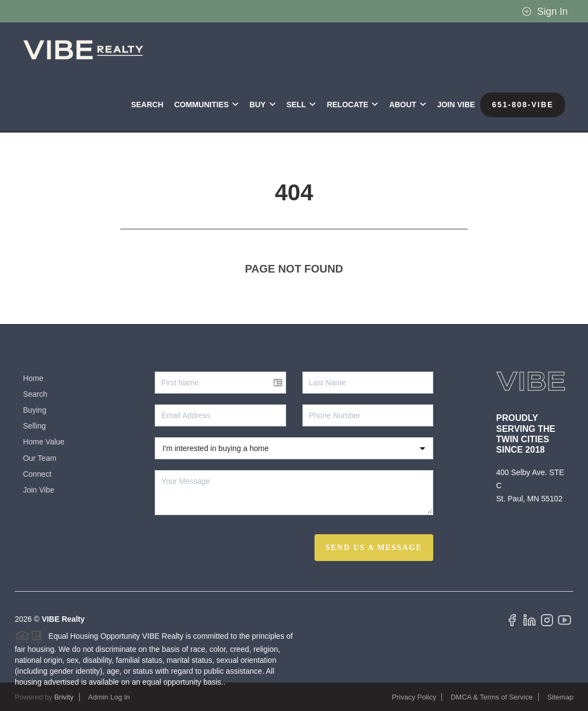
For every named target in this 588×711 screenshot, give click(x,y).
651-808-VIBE (523, 105)
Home (33, 378)
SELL (301, 105)
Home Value (44, 442)
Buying (35, 410)
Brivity (64, 697)
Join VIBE (456, 105)
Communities (207, 105)
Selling (34, 426)
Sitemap (560, 697)
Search (147, 105)
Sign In (545, 11)
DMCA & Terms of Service (492, 697)
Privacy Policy (414, 697)
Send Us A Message (374, 548)
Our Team (40, 458)
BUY (263, 105)
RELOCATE (352, 105)
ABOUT (407, 105)
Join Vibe (39, 490)
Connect (37, 474)
